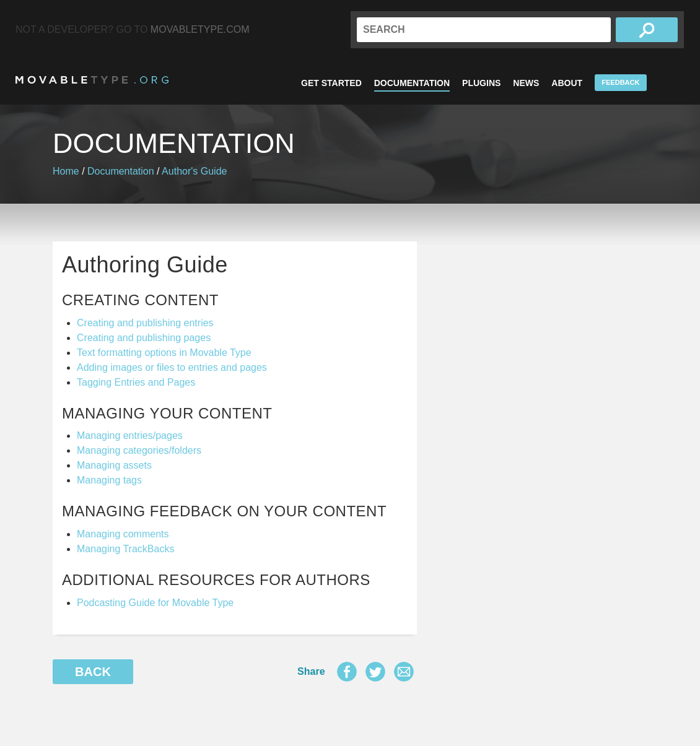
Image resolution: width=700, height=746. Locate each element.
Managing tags (109, 480)
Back (93, 672)
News (526, 83)
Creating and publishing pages (144, 338)
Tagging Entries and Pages (136, 382)
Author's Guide (194, 171)
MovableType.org (92, 80)
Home (66, 171)
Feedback (620, 82)
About (567, 83)
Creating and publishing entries (145, 323)
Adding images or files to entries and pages (172, 367)
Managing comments (123, 534)
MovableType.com (200, 29)
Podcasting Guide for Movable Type (155, 603)
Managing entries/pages (130, 436)
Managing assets (114, 465)
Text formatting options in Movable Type (164, 353)
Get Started (331, 83)
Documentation (412, 83)
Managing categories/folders (139, 450)
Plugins (481, 83)
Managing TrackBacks (125, 549)
